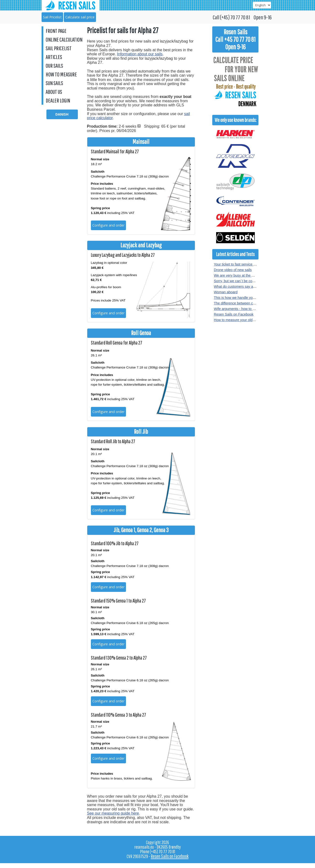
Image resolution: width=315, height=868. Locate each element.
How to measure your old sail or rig (241, 320)
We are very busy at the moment (239, 275)
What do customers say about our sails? (245, 287)
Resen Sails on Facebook (234, 314)
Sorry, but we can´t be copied (236, 281)
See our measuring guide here (113, 813)
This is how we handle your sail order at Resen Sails (254, 298)
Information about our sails (140, 54)
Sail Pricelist (52, 17)
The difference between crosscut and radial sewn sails (256, 303)
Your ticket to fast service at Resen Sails (245, 264)
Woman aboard (226, 292)
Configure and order (108, 225)
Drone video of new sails (233, 270)
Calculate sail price (80, 17)
